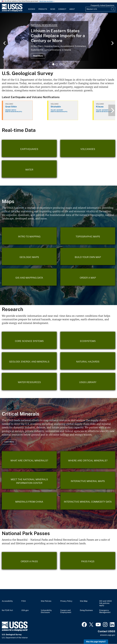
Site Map (84, 601)
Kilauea (100, 107)
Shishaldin (56, 107)
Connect (62, 9)
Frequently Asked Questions (102, 5)
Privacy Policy (66, 601)
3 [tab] (60, 64)
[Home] (12, 11)
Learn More (9, 442)
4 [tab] (64, 64)
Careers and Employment (66, 611)
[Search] (113, 9)
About (72, 9)
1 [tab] (53, 64)
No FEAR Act (7, 610)
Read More (38, 56)
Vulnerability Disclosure (46, 611)
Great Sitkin (11, 107)
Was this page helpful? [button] (96, 642)
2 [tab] (57, 64)
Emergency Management (105, 611)
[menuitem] (32, 8)
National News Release (44, 25)
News (53, 9)
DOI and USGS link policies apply (106, 603)
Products (43, 9)
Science (32, 9)
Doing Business (86, 610)
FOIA (24, 601)
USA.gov (25, 610)
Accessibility (7, 601)
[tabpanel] (58, 41)
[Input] (100, 9)
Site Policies (46, 601)
